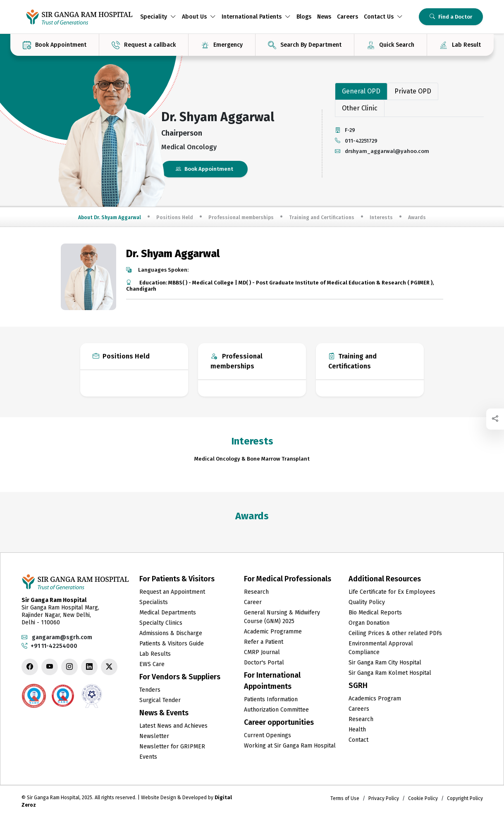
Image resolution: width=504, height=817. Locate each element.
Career (253, 602)
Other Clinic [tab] (360, 108)
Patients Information (271, 699)
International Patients (256, 17)
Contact (358, 740)
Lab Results (155, 654)
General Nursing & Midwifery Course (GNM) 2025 (282, 617)
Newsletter (154, 736)
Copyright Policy (465, 798)
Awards (417, 217)
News (324, 17)
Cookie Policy (423, 798)
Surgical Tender (160, 700)
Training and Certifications (322, 217)
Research (256, 592)
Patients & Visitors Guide (172, 644)
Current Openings (268, 735)
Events (148, 757)
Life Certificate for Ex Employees (392, 592)
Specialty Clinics (161, 623)
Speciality (158, 17)
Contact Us (383, 17)
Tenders (150, 690)
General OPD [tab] (361, 91)
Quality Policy (367, 602)
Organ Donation (369, 623)
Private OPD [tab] (413, 91)
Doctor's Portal (264, 663)
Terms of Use (345, 798)
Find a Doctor (451, 17)
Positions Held (175, 217)
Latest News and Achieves (173, 726)
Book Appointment (204, 169)
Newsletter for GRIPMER (172, 747)
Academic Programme (273, 632)
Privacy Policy (384, 798)
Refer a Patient (264, 642)
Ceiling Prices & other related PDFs (395, 633)
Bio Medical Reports (375, 613)
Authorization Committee (276, 710)
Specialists (154, 602)
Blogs (304, 17)
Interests (381, 217)
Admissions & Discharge (171, 633)
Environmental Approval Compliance (381, 648)
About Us (199, 17)
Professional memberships (241, 217)
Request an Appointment (172, 592)
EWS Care (152, 664)
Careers (348, 17)
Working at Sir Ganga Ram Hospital (290, 746)
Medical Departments (168, 613)
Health (357, 730)
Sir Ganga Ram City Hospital (385, 663)
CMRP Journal (262, 652)
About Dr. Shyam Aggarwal (110, 217)
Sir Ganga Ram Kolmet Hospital (390, 673)
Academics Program (375, 699)
